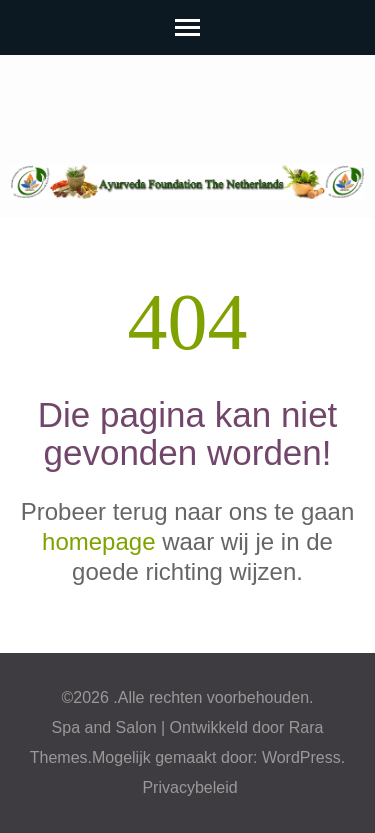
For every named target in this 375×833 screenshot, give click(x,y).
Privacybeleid (189, 787)
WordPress (301, 757)
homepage (98, 541)
